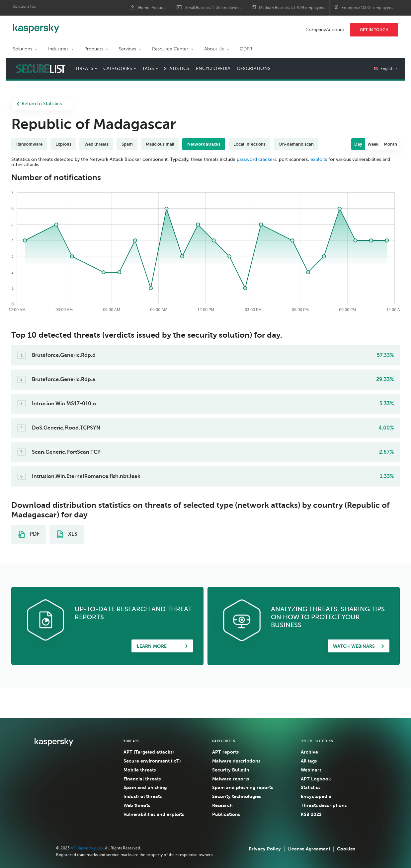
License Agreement (309, 849)
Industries (58, 49)
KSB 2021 (311, 814)
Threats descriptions (324, 805)
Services (127, 49)
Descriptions (254, 68)
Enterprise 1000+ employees (367, 8)
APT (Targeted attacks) (149, 752)
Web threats (96, 144)
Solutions (23, 49)
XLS (67, 534)
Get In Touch (374, 30)
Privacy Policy (265, 849)
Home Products (152, 8)
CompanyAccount (325, 30)
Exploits (63, 144)
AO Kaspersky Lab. (87, 848)
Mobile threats (140, 770)
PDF (29, 534)
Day (358, 144)
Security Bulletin (231, 770)
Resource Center (170, 49)
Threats (83, 68)
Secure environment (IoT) (152, 761)
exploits (319, 159)
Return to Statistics (39, 104)
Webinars (311, 770)
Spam (127, 144)
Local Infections (249, 144)
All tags (309, 761)
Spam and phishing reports (243, 787)
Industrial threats (143, 796)
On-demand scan (296, 144)
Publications (226, 814)
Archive (309, 752)
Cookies (346, 849)
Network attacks (204, 144)
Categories (118, 68)
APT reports (225, 752)
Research (222, 805)
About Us (214, 49)
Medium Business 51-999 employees (292, 8)
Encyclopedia (213, 68)
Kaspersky (36, 25)
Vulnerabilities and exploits (154, 814)
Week (373, 144)
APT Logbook (316, 779)
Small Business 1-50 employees (213, 8)
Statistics (177, 68)
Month (390, 144)
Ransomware (29, 144)
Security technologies (237, 796)
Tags (148, 68)
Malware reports (231, 779)
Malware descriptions (236, 761)
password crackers (256, 159)
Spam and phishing (145, 787)
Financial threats (142, 779)
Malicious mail (160, 144)
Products (94, 49)
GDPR (246, 49)
